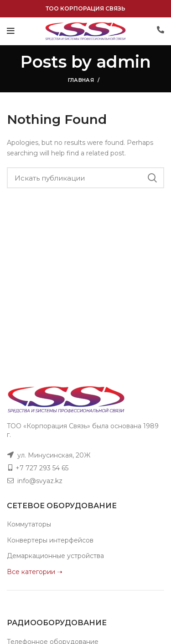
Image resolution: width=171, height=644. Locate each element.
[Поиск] (85, 178)
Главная (81, 80)
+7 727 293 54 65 (42, 468)
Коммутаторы (29, 524)
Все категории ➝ (35, 572)
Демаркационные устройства (55, 556)
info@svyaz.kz (40, 481)
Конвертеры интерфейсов (50, 540)
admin (124, 62)
